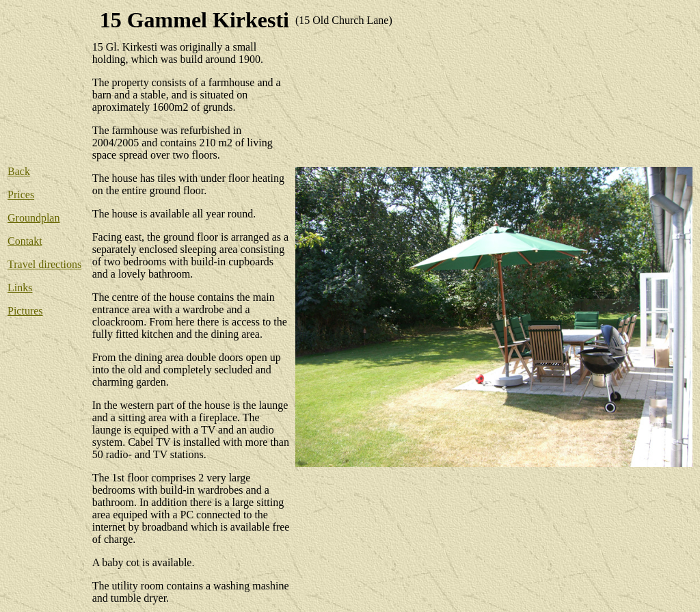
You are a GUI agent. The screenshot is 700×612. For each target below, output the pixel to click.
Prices (21, 195)
